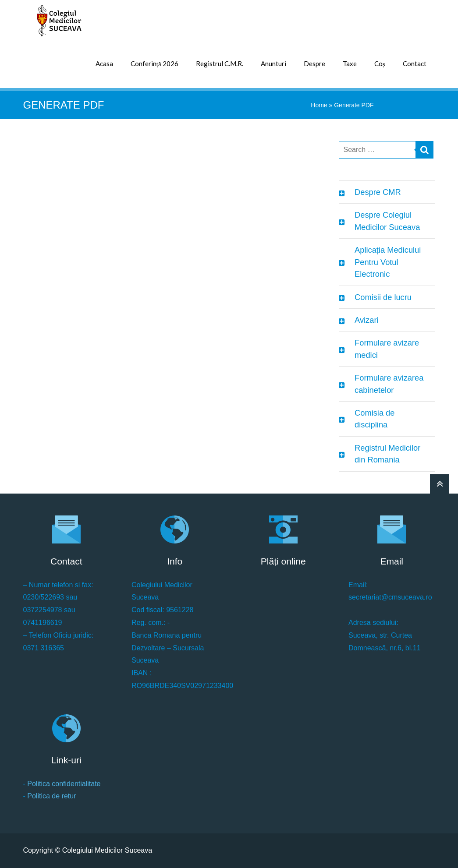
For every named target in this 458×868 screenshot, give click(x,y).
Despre (314, 64)
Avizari (366, 320)
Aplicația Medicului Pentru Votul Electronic (388, 262)
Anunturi (273, 64)
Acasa (104, 64)
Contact (415, 64)
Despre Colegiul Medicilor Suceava (387, 221)
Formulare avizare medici (387, 349)
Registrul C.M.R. (220, 64)
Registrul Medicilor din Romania (387, 454)
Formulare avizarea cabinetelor (389, 384)
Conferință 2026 (154, 64)
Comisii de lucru (383, 297)
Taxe (350, 64)
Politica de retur (51, 796)
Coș (380, 64)
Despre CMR (378, 192)
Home (319, 105)
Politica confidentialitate (64, 784)
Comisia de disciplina (375, 419)
